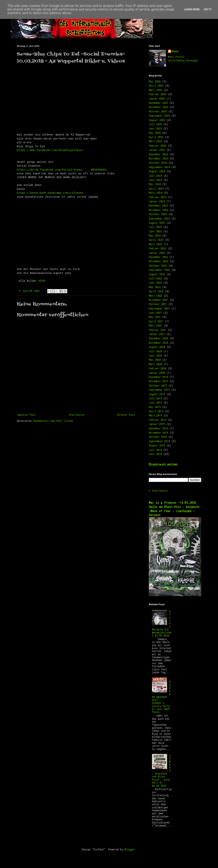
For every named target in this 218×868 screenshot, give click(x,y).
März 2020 (156, 364)
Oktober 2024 (158, 163)
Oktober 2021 (158, 304)
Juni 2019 (155, 402)
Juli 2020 (155, 351)
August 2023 (157, 223)
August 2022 (157, 274)
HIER (42, 281)
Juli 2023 (155, 227)
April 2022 (156, 291)
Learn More (192, 9)
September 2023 (159, 218)
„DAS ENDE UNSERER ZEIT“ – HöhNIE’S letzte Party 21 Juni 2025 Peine (161, 695)
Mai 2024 (155, 184)
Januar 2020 (157, 373)
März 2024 (156, 193)
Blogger (130, 849)
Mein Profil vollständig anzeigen (183, 59)
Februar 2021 (158, 330)
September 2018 (159, 441)
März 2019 (156, 415)
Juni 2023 (155, 231)
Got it (208, 9)
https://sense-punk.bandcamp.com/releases (50, 193)
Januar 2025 (157, 150)
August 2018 (157, 445)
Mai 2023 (155, 235)
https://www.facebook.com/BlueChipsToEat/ (50, 150)
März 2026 (156, 90)
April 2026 (156, 85)
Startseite (77, 415)
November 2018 (159, 433)
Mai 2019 (155, 407)
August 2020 (157, 347)
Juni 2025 (155, 128)
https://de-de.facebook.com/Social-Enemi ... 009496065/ (62, 170)
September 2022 (159, 270)
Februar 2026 (158, 94)
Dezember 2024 (158, 154)
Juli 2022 (155, 278)
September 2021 (159, 308)
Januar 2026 (157, 99)
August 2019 (157, 394)
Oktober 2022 (158, 266)
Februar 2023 (158, 248)
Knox (175, 51)
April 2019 (156, 411)
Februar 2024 (158, 197)
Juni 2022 (155, 283)
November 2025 (159, 107)
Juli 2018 (155, 450)
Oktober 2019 (158, 385)
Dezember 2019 (158, 377)
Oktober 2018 (158, 437)
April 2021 (156, 321)
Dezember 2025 (158, 103)
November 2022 (159, 261)
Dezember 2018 (158, 428)
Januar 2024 (157, 201)
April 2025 (156, 137)
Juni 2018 (155, 454)
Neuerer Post (27, 415)
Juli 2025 (155, 124)
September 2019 (159, 390)
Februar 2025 (158, 146)
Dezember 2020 (158, 338)
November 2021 (159, 300)
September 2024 (159, 167)
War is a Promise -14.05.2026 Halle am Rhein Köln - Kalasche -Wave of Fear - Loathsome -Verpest (174, 509)
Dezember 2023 (158, 205)
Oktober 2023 (158, 214)
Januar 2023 (157, 253)
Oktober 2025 (158, 111)
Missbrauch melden (163, 464)
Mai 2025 (155, 133)
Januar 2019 (157, 424)
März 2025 (156, 141)
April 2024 (156, 188)
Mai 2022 (155, 287)
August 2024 (157, 171)
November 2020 (159, 343)
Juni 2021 (155, 313)
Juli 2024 (155, 176)
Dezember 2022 (158, 257)
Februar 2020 (158, 368)
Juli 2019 (155, 398)
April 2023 (156, 240)
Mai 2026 (155, 81)
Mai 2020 (155, 360)
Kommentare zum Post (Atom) (53, 421)
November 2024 (159, 158)
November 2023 (159, 210)
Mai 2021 (155, 317)
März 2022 (156, 296)
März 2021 (156, 325)
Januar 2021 (157, 334)
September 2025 (159, 116)
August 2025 (157, 120)
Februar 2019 (158, 420)
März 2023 (156, 244)
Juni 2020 (155, 355)
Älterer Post (126, 415)
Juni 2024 (155, 180)
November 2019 (159, 381)
